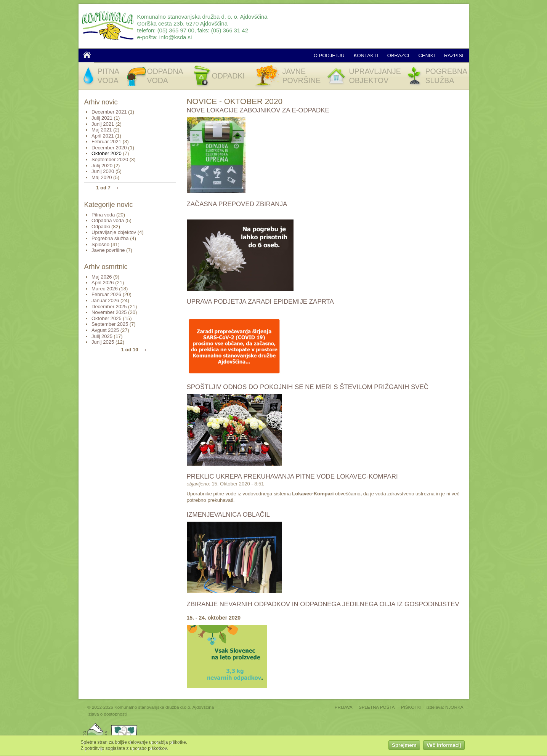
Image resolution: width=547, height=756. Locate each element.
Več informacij (444, 747)
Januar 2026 (105, 300)
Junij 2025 (103, 342)
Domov (87, 55)
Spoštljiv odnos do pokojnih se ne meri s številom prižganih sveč (308, 387)
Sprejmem (404, 747)
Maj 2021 (102, 130)
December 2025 (109, 307)
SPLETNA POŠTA (377, 707)
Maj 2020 (102, 177)
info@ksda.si (176, 37)
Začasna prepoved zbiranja (237, 204)
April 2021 (103, 136)
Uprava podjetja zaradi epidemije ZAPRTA (260, 302)
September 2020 (110, 159)
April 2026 (103, 283)
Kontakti (366, 55)
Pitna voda (103, 215)
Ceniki (427, 55)
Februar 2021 (106, 142)
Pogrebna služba (110, 238)
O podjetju (329, 55)
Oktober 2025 (107, 318)
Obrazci (398, 55)
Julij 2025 (102, 336)
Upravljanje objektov (114, 232)
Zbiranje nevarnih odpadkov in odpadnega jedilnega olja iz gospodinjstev (323, 604)
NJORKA (454, 707)
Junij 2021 (103, 124)
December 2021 (109, 112)
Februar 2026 (106, 294)
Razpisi (454, 55)
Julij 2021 (102, 118)
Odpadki (101, 227)
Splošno (100, 244)
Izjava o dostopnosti (107, 714)
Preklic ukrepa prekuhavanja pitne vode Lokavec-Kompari (292, 477)
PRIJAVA (344, 707)
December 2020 (109, 148)
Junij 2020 (103, 171)
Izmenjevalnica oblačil (228, 515)
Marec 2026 (105, 289)
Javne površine (108, 250)
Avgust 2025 (105, 330)
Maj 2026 (102, 277)
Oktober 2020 (107, 153)
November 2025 (109, 312)
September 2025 (110, 324)
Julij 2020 (102, 166)
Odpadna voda (108, 220)
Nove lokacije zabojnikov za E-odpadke (258, 110)
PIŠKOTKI (411, 707)
